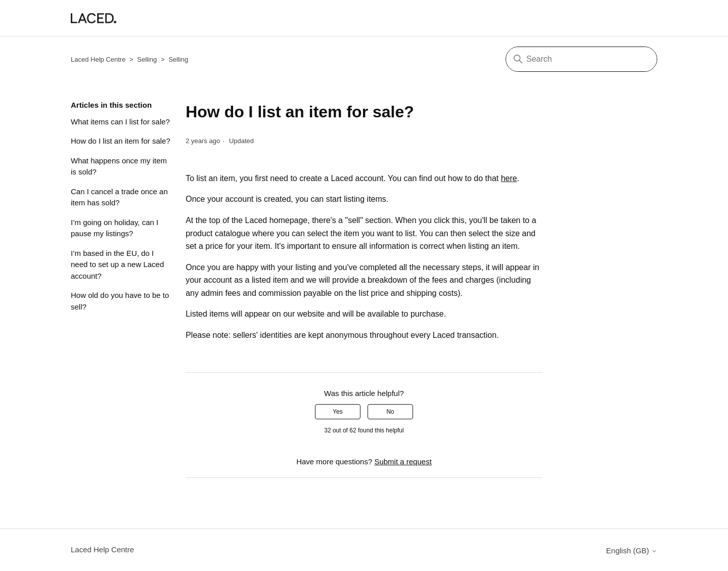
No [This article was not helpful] (390, 412)
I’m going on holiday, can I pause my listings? (115, 228)
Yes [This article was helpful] (338, 412)
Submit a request (403, 462)
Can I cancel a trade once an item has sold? (119, 197)
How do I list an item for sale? (121, 141)
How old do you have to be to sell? (120, 301)
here (509, 178)
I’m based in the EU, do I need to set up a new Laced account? (117, 265)
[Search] (581, 59)
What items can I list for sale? (120, 122)
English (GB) (632, 551)
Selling (147, 59)
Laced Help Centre (98, 59)
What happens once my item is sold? (119, 166)
